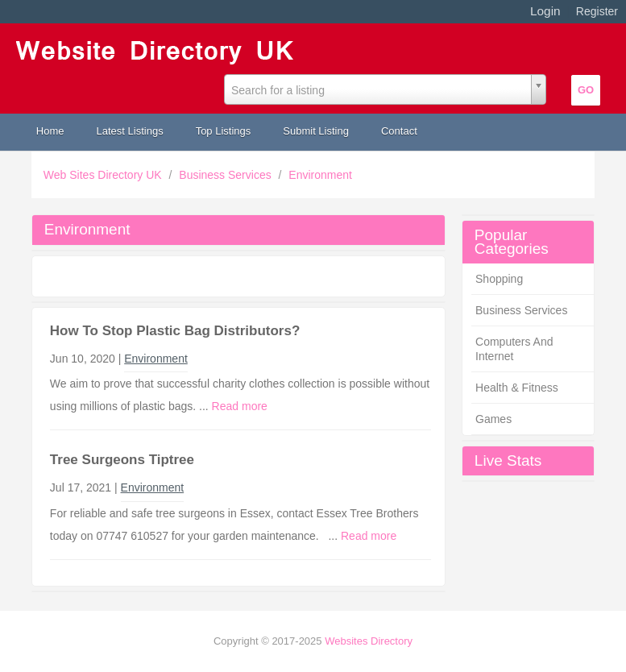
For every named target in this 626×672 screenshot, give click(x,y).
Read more (240, 406)
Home (50, 131)
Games (493, 419)
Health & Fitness (517, 388)
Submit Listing (316, 131)
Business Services (226, 175)
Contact (399, 131)
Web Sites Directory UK (104, 175)
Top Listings (224, 131)
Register (597, 11)
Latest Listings (130, 131)
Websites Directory (369, 641)
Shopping (499, 279)
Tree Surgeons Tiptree (122, 460)
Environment (320, 175)
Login (545, 11)
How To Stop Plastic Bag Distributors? (175, 331)
